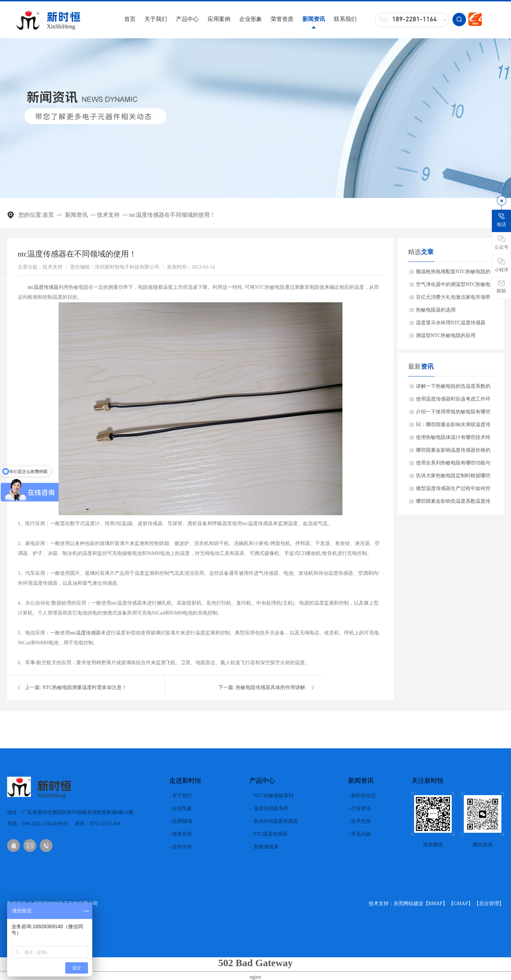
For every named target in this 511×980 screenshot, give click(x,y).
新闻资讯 (314, 19)
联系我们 (345, 19)
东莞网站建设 (408, 904)
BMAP (435, 904)
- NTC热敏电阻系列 (271, 796)
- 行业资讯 (359, 809)
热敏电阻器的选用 (436, 310)
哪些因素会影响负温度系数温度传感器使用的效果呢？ (453, 503)
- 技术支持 (359, 821)
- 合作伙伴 (181, 847)
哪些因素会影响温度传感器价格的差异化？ (453, 452)
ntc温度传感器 (43, 287)
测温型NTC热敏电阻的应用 (446, 335)
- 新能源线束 (264, 847)
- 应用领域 (181, 821)
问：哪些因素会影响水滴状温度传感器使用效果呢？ (453, 426)
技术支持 (108, 215)
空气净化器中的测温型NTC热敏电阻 (453, 286)
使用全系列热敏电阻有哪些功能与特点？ (453, 465)
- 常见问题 (359, 834)
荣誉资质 (282, 19)
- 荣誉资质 (181, 834)
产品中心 (187, 19)
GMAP (461, 904)
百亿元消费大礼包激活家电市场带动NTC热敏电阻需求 (453, 299)
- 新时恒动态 (362, 796)
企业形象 (251, 19)
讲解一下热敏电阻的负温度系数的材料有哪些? (453, 388)
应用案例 (219, 19)
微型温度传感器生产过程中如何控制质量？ (453, 490)
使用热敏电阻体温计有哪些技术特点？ (453, 439)
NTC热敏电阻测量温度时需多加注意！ (84, 687)
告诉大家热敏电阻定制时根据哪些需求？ (453, 478)
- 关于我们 (181, 796)
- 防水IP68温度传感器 (274, 821)
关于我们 (156, 19)
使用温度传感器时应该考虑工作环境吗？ (453, 401)
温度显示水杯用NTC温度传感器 (451, 323)
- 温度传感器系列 (269, 809)
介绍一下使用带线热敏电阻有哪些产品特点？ (453, 414)
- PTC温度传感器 (268, 834)
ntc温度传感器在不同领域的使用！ (172, 215)
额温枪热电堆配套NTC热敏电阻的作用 (453, 274)
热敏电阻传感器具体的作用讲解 (270, 687)
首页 (130, 19)
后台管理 (489, 904)
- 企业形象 (181, 809)
